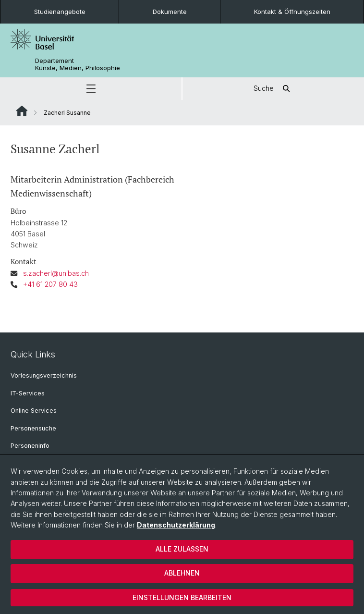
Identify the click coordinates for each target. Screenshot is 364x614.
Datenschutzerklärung (176, 525)
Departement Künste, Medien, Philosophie (78, 64)
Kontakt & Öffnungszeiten (292, 12)
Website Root (22, 111)
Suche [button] (273, 89)
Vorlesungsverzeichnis (44, 375)
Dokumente (170, 12)
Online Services (34, 411)
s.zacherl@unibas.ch (56, 273)
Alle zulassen (182, 549)
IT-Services (28, 393)
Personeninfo (30, 446)
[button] (91, 89)
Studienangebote (60, 12)
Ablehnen (182, 573)
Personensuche (33, 428)
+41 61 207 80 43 (50, 284)
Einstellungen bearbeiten (182, 597)
